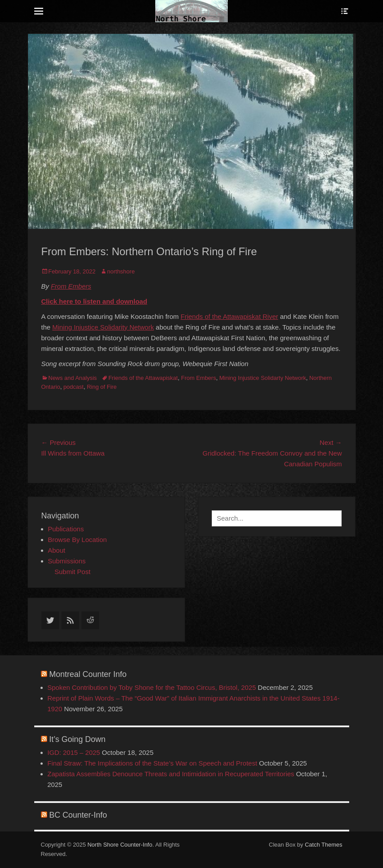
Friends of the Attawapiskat (143, 378)
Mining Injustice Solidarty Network (263, 378)
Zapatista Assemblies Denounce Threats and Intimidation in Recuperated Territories (171, 774)
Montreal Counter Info (88, 674)
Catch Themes (323, 845)
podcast (73, 387)
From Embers (71, 286)
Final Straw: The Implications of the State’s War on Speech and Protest (153, 763)
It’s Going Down (78, 739)
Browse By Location (78, 540)
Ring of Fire (102, 387)
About (57, 550)
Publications (66, 529)
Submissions (67, 561)
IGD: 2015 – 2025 (74, 752)
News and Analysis (73, 378)
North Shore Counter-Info (120, 845)
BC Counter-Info (78, 815)
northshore (121, 271)
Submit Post (73, 572)
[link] (229, 316)
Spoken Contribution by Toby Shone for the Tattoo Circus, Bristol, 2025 (152, 687)
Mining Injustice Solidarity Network (103, 327)
